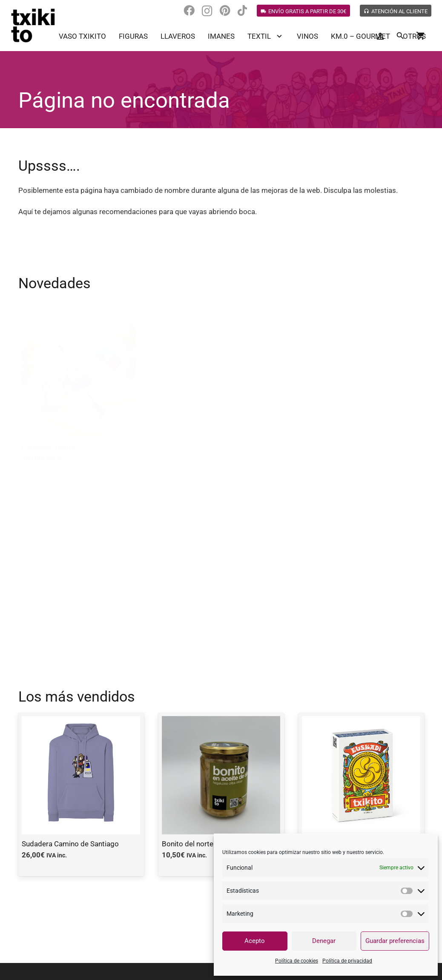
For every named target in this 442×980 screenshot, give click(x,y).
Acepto (255, 941)
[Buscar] (400, 36)
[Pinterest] (225, 11)
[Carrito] (421, 36)
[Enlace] (33, 26)
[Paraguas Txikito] (79, 379)
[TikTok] (242, 11)
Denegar (324, 941)
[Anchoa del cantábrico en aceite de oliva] (364, 379)
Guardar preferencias (395, 941)
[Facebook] (189, 11)
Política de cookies (297, 961)
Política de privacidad (347, 961)
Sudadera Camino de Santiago (70, 844)
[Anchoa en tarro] (79, 555)
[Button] (380, 36)
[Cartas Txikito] (221, 379)
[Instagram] (207, 11)
